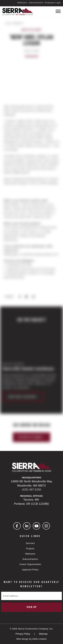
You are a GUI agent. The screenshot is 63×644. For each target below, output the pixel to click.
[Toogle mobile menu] (58, 11)
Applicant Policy (30, 570)
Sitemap (43, 634)
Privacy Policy (23, 634)
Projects (30, 549)
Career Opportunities (30, 564)
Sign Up (32, 607)
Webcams (22, 3)
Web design (22, 639)
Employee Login (53, 3)
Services (30, 543)
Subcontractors (36, 3)
